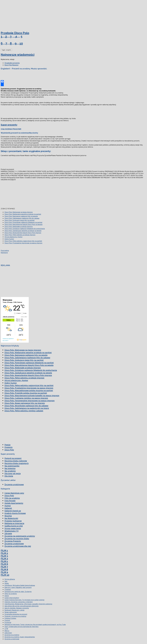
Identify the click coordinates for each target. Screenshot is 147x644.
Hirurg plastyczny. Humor (13, 237)
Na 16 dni (5, 341)
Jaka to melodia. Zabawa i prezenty (17, 608)
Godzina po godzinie (8, 339)
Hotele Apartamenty (14, 503)
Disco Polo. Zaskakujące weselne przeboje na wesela (23, 231)
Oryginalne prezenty (12, 63)
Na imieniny (10, 468)
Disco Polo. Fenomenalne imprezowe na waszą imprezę (30, 401)
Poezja (7, 445)
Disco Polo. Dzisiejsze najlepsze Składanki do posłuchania (25, 229)
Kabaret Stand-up (13, 511)
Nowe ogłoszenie (11, 612)
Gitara (7, 596)
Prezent (7, 620)
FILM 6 (4, 564)
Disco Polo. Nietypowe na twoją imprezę (19, 212)
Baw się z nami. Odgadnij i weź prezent (18, 587)
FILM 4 (4, 559)
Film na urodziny (12, 498)
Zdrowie (8, 533)
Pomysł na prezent (13, 458)
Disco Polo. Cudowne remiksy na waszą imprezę (26, 398)
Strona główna (10, 579)
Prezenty (9, 447)
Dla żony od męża (13, 473)
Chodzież (8, 589)
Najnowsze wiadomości (18, 55)
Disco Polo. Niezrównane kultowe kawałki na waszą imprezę (32, 396)
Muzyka (8, 516)
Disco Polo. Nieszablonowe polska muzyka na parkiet (29, 390)
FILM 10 (5, 575)
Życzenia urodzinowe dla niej (18, 546)
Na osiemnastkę (12, 466)
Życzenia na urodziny (12, 635)
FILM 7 (4, 567)
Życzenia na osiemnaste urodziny (20, 536)
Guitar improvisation (12, 598)
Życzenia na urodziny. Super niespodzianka (20, 637)
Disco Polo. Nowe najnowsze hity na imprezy (25, 403)
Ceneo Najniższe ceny (14, 493)
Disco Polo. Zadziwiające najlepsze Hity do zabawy (22, 218)
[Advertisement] (15, 15)
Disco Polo (9, 450)
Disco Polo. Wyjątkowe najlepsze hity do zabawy (26, 406)
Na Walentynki (11, 518)
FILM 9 (4, 572)
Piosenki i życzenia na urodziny (15, 616)
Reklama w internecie (14, 523)
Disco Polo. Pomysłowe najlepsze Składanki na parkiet (23, 222)
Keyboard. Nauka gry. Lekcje (14, 610)
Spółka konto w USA (14, 526)
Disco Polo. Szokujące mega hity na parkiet (19, 220)
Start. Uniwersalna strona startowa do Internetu (21, 627)
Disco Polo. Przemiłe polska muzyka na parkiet (26, 393)
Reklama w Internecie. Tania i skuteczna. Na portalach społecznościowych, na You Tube (35, 625)
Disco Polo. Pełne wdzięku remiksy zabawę (24, 411)
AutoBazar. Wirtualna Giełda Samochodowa (20, 585)
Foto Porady (10, 501)
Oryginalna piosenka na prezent (16, 614)
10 (21, 43)
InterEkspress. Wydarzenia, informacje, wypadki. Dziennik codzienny (28, 604)
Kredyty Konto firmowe (15, 513)
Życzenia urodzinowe (14, 484)
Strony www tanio (13, 528)
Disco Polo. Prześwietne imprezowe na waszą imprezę (23, 243)
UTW (6, 629)
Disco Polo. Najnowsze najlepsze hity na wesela (21, 216)
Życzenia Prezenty (13, 541)
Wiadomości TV (11, 531)
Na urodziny (10, 471)
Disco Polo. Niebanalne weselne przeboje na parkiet (23, 214)
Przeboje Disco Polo (15, 33)
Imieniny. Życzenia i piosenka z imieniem (19, 602)
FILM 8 (4, 570)
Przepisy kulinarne (13, 521)
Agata (7, 583)
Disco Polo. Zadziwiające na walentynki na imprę (27, 408)
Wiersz (7, 631)
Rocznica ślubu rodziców (16, 461)
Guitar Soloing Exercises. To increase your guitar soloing (24, 600)
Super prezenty (9, 125)
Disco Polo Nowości (11, 65)
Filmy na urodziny (11, 594)
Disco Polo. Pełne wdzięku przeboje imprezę (20, 235)
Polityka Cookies (10, 618)
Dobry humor (9, 239)
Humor (8, 506)
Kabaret (8, 508)
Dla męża (9, 476)
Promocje (8, 622)
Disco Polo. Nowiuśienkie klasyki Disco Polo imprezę (23, 233)
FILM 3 (4, 556)
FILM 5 (4, 561)
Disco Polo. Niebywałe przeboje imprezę (19, 227)
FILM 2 (4, 553)
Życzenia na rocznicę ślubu (17, 539)
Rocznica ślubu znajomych (17, 463)
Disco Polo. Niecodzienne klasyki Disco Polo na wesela (23, 224)
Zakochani (8, 633)
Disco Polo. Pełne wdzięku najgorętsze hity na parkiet (23, 241)
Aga (6, 581)
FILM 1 (4, 550)
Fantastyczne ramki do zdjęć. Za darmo (18, 592)
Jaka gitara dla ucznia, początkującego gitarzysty (22, 606)
